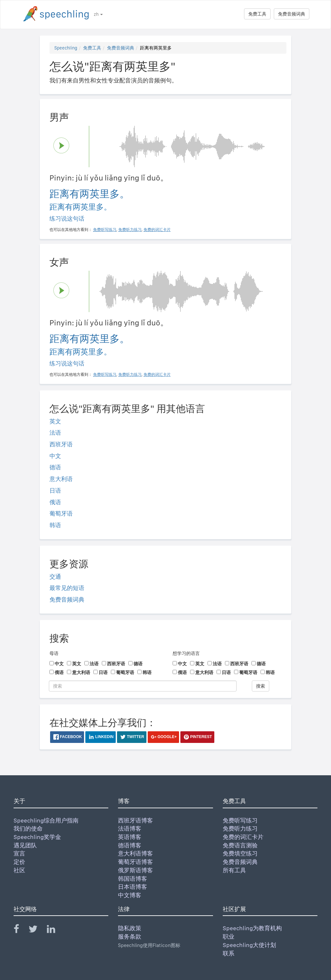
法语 (55, 433)
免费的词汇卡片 (243, 837)
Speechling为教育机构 (252, 928)
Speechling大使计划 (249, 945)
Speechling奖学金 (37, 837)
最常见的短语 (67, 588)
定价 (19, 862)
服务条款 (130, 936)
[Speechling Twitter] (37, 930)
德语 (55, 467)
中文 (55, 456)
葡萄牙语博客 (135, 862)
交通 (55, 577)
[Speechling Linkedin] (55, 930)
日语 (55, 490)
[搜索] (143, 686)
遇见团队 (25, 845)
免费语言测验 (240, 845)
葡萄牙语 (61, 513)
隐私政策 (130, 928)
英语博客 (130, 837)
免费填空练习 (240, 853)
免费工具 (257, 14)
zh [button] (98, 14)
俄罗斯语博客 (135, 870)
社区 (19, 870)
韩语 (55, 525)
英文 (55, 421)
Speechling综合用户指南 (46, 820)
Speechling (66, 48)
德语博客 (130, 845)
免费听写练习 (240, 820)
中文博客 (130, 895)
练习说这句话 (67, 218)
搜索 (261, 686)
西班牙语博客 (135, 820)
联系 (229, 953)
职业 (229, 936)
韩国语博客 (133, 879)
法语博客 (130, 828)
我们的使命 (28, 828)
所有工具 (234, 870)
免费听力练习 (240, 828)
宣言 (19, 853)
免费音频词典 (292, 14)
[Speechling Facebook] (20, 930)
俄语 (55, 502)
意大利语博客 (135, 853)
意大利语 (61, 479)
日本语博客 (133, 887)
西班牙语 (61, 444)
